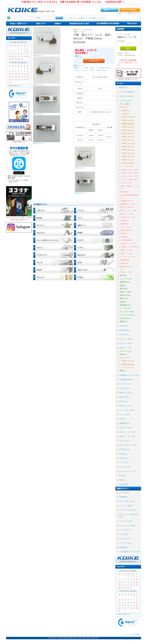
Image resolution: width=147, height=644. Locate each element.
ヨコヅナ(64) (124, 388)
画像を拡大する (38, 55)
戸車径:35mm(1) (128, 140)
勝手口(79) (124, 298)
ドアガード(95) (125, 543)
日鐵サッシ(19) (125, 348)
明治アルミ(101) (126, 393)
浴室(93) (123, 302)
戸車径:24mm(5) (128, 127)
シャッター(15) (126, 279)
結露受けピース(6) (128, 204)
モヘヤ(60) (124, 534)
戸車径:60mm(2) (128, 163)
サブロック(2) (126, 183)
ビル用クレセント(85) (129, 173)
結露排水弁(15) (127, 201)
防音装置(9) (125, 260)
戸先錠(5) (124, 237)
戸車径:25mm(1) (128, 130)
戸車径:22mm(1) (128, 120)
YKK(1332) (124, 335)
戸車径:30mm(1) (128, 137)
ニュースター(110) (127, 410)
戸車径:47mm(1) (128, 160)
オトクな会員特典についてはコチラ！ (96, 18)
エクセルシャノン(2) (127, 471)
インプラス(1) (125, 308)
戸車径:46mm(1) (128, 156)
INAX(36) (123, 454)
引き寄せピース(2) (128, 217)
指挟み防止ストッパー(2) (129, 268)
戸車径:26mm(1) (128, 133)
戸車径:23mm (105, 68)
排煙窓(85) (124, 497)
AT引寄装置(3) (126, 240)
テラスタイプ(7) (127, 367)
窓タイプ (94, 68)
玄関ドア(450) (126, 292)
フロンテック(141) (127, 315)
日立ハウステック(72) (128, 445)
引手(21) (124, 233)
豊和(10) (123, 480)
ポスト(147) (124, 493)
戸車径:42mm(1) (128, 150)
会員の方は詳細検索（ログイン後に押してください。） (128, 62)
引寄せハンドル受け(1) (130, 247)
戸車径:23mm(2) (128, 124)
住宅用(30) (126, 110)
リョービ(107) (125, 467)
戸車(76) (124, 107)
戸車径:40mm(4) (128, 147)
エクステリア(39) (127, 312)
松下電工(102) (125, 449)
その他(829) (124, 484)
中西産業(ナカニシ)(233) (129, 375)
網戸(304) (124, 289)
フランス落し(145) (127, 501)
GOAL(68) (123, 401)
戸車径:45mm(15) (128, 153)
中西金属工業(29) (126, 379)
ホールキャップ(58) (127, 525)
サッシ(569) (125, 104)
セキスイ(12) (124, 441)
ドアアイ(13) (124, 539)
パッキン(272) (125, 530)
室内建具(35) (125, 305)
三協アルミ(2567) (126, 96)
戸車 (86, 68)
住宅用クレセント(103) (130, 170)
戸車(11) (123, 354)
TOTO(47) (123, 458)
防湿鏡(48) (124, 547)
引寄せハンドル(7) (128, 243)
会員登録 (81, 18)
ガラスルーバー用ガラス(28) (129, 516)
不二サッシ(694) (126, 339)
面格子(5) (124, 263)
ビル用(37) (126, 114)
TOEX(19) (123, 326)
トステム (77, 70)
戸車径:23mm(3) (128, 364)
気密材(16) (125, 220)
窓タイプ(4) (125, 358)
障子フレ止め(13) (128, 207)
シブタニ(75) (124, 384)
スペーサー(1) (127, 166)
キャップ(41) (126, 227)
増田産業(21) (124, 423)
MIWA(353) (124, 397)
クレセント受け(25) (128, 180)
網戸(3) (123, 371)
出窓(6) (123, 285)
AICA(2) (122, 476)
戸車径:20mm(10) (128, 117)
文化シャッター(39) (127, 436)
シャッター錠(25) (126, 506)
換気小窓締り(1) (127, 230)
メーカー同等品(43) (127, 92)
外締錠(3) (124, 224)
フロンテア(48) (125, 428)
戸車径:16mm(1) (128, 361)
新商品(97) (124, 87)
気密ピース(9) (126, 272)
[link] (19, 94)
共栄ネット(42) (125, 406)
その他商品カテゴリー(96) (130, 552)
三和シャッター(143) (128, 432)
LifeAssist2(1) (126, 318)
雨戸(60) (123, 275)
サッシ (86, 70)
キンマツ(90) (124, 414)
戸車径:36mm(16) (128, 143)
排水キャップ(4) (127, 214)
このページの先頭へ (133, 634)
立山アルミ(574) (126, 343)
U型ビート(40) (126, 253)
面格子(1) (124, 321)
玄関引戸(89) (125, 295)
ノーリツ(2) (124, 462)
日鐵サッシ (78, 68)
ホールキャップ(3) (128, 257)
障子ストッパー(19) (128, 211)
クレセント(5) (125, 351)
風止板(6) (124, 192)
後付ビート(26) (127, 250)
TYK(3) (122, 419)
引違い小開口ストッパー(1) (130, 187)
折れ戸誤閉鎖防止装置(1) (129, 196)
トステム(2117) (125, 100)
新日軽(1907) (125, 330)
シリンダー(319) (126, 521)
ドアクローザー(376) (128, 510)
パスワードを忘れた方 (69, 18)
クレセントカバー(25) (129, 176)
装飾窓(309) (125, 282)
